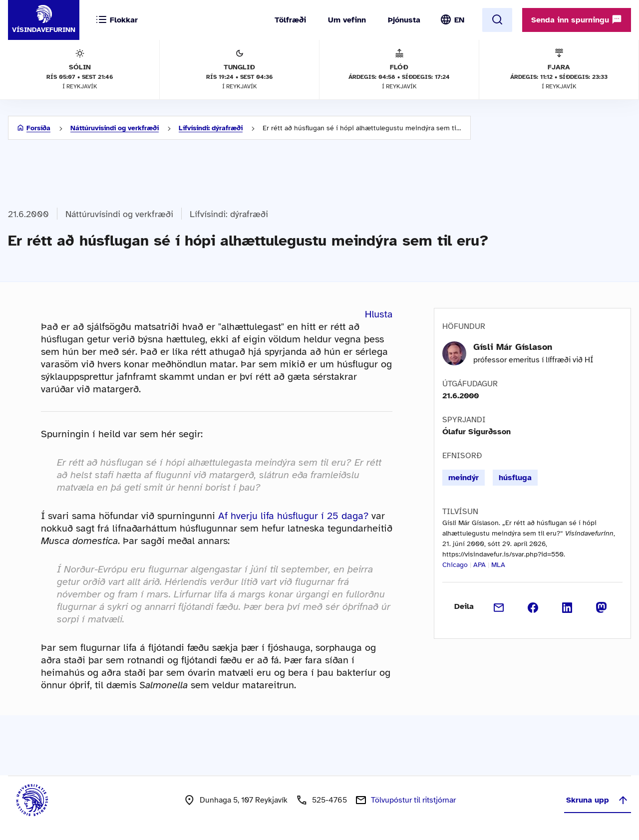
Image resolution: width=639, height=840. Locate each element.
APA (479, 565)
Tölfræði (290, 20)
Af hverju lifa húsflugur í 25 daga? (293, 516)
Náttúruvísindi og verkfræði (115, 128)
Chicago (455, 565)
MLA (498, 565)
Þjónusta (404, 20)
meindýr (464, 478)
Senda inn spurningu (577, 19)
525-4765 (329, 800)
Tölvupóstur (413, 800)
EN (459, 20)
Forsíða (38, 128)
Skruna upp (598, 800)
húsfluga (515, 478)
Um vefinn (347, 20)
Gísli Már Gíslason (513, 347)
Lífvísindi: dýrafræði (211, 128)
